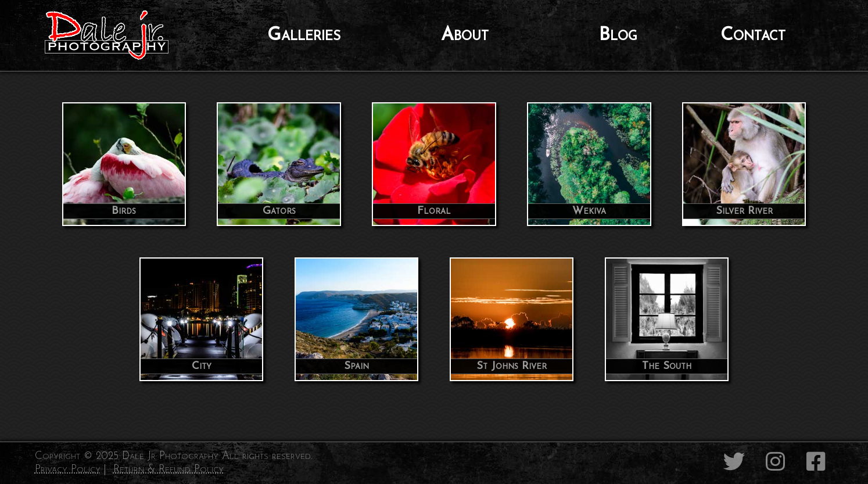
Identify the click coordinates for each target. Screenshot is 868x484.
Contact (753, 35)
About (465, 35)
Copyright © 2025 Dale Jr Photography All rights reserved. (174, 456)
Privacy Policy (68, 470)
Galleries (304, 35)
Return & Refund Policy (168, 470)
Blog (618, 35)
